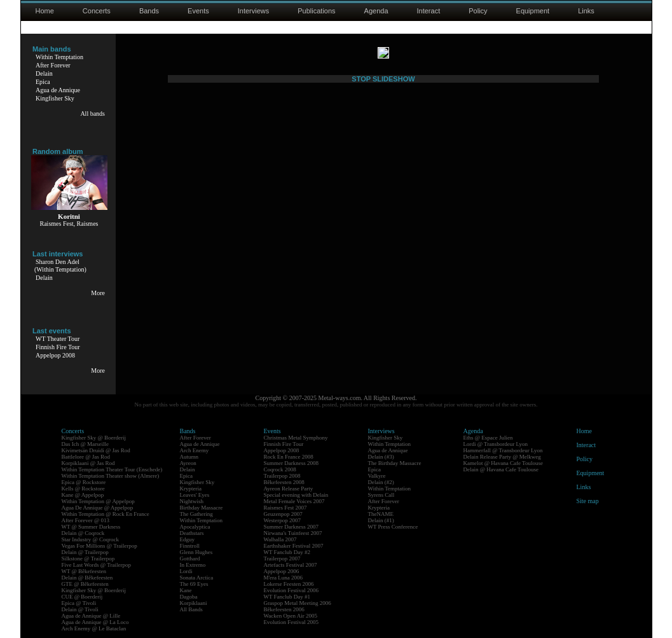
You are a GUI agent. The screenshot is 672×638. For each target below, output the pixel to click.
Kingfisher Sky (55, 98)
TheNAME (381, 514)
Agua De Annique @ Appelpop (98, 508)
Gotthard (190, 558)
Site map (588, 501)
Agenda (376, 11)
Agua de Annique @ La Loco (95, 622)
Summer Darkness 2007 (291, 527)
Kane (186, 590)
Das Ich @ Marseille (86, 444)
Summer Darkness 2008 (291, 463)
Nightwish (192, 501)
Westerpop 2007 (283, 520)
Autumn (189, 457)
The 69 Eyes (194, 584)
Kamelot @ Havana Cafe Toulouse (503, 463)
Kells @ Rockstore (83, 489)
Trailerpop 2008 (282, 476)
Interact (429, 11)
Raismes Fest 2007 (285, 508)
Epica (43, 82)
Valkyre (377, 476)
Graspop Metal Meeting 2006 (298, 603)
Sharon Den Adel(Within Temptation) (60, 266)
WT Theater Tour (58, 339)
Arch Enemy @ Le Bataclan (94, 628)
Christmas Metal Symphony (296, 438)
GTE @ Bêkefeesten (85, 584)
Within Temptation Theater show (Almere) (111, 476)
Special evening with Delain (296, 495)
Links (586, 11)
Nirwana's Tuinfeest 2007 (293, 533)
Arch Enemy (195, 450)
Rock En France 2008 (289, 457)
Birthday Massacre (202, 508)
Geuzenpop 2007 (283, 514)
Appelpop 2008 (55, 355)
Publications (316, 11)
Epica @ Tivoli (79, 603)
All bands (93, 114)
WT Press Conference (393, 527)
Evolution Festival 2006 (291, 590)
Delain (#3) (381, 457)
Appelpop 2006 (282, 571)
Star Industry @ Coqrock (91, 539)
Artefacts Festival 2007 (291, 565)
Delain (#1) (381, 520)
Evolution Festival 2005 (291, 622)
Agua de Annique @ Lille (91, 616)
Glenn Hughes (196, 552)
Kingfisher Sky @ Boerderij (94, 438)
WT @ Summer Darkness (91, 527)
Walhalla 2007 (280, 539)
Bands (149, 11)
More (98, 293)
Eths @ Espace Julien (488, 438)
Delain (44, 73)
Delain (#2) (381, 482)
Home (45, 11)
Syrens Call (381, 495)
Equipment (533, 11)
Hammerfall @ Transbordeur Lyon (503, 450)
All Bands (191, 609)
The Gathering (196, 514)
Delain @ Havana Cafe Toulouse (501, 469)
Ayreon (188, 463)
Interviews (254, 11)
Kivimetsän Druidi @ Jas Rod (96, 450)
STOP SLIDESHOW (383, 357)
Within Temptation (59, 57)
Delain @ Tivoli (80, 609)
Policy (478, 11)
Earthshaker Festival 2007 (294, 546)
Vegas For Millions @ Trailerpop (99, 546)
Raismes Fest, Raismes (69, 224)
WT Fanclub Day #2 (287, 552)
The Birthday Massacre (395, 463)
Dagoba (189, 597)
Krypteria (191, 489)
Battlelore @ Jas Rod (86, 457)
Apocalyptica (195, 527)
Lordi (186, 571)
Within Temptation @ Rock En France (106, 514)
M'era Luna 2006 (284, 578)
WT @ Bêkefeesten (84, 571)
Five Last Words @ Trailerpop (96, 565)
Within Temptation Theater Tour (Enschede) (112, 469)
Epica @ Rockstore (84, 482)
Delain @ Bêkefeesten (87, 578)
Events (198, 11)
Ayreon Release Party (289, 489)
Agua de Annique (58, 90)
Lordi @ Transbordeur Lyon (496, 444)
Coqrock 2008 (280, 469)
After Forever (53, 65)
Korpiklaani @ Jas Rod (88, 463)
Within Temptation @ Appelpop (98, 501)
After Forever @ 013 (86, 520)
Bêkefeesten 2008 (284, 482)
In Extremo (193, 565)
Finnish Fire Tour (58, 347)
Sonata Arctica (197, 578)
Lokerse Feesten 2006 (289, 584)
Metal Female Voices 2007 (294, 501)
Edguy (188, 539)
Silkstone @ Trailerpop (88, 558)
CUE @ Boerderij (82, 597)
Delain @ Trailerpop (85, 552)
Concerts (97, 11)
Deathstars (192, 533)
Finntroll (190, 546)
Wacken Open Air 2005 (291, 616)
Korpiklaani (194, 603)
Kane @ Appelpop (83, 495)
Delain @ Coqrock (83, 533)
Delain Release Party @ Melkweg (502, 457)
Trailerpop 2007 (282, 558)
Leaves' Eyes (195, 495)
